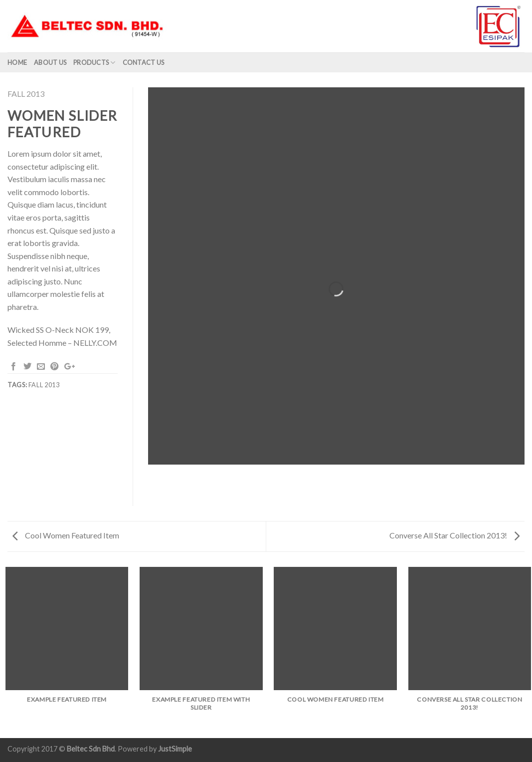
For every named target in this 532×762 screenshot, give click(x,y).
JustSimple (175, 749)
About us (50, 62)
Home (17, 62)
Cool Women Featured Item (66, 535)
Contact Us (144, 62)
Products (94, 63)
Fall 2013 (26, 94)
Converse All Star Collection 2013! (454, 535)
